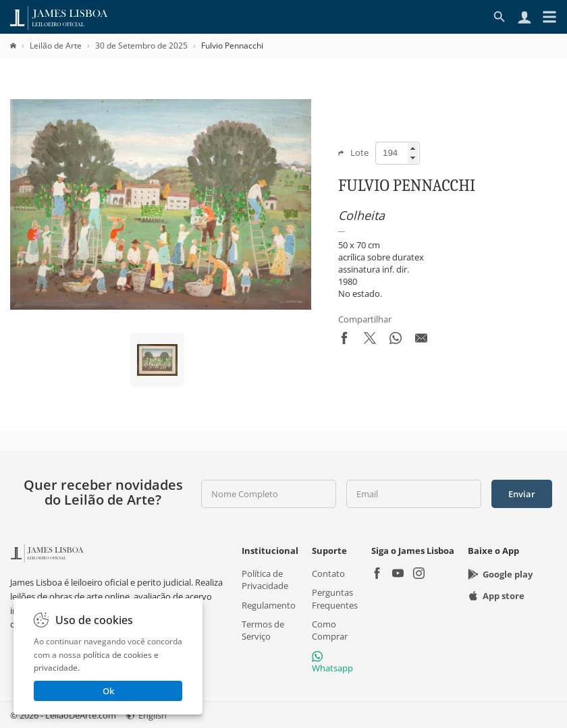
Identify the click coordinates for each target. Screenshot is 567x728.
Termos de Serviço (263, 629)
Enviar (522, 494)
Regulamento (269, 605)
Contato (328, 573)
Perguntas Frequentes (335, 598)
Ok (108, 691)
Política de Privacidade (265, 580)
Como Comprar (330, 629)
